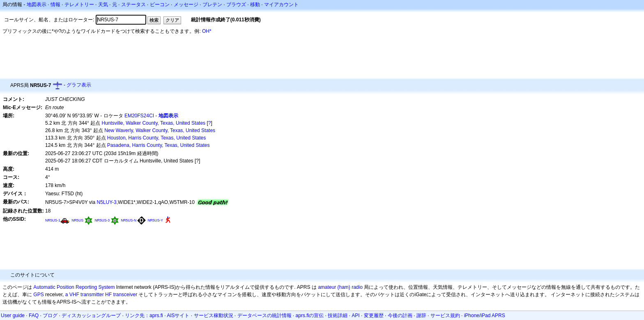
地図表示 (37, 5)
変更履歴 (374, 315)
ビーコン (160, 5)
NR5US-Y (155, 220)
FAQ (34, 315)
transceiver (125, 295)
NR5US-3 (102, 220)
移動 (255, 5)
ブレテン (212, 5)
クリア (172, 20)
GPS (38, 295)
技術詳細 (338, 315)
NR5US (77, 220)
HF (108, 295)
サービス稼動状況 (214, 315)
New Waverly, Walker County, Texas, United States (160, 130)
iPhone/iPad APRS (485, 315)
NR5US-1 (53, 220)
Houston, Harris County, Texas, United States (156, 138)
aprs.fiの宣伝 (310, 315)
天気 (103, 5)
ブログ (50, 315)
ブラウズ (236, 5)
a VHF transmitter (85, 295)
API (355, 315)
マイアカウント (281, 5)
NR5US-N (129, 220)
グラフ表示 (79, 85)
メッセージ (186, 5)
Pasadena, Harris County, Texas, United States (159, 145)
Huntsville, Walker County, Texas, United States (154, 123)
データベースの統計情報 (264, 315)
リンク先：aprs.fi (144, 315)
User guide (13, 315)
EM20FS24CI (139, 116)
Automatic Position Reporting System (74, 287)
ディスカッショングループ (91, 315)
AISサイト (178, 315)
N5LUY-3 (107, 202)
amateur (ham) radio (340, 287)
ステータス (133, 5)
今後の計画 (400, 315)
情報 (55, 5)
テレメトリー (79, 5)
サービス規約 (445, 315)
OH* (207, 31)
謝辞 (421, 315)
